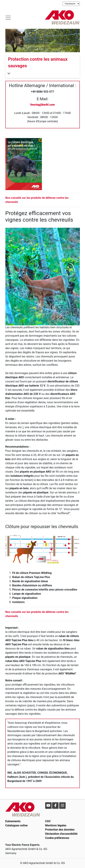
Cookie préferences (57, 838)
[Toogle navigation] (8, 17)
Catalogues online (17, 825)
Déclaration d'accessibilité (61, 834)
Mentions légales (56, 825)
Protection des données (60, 830)
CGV (48, 821)
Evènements (13, 821)
